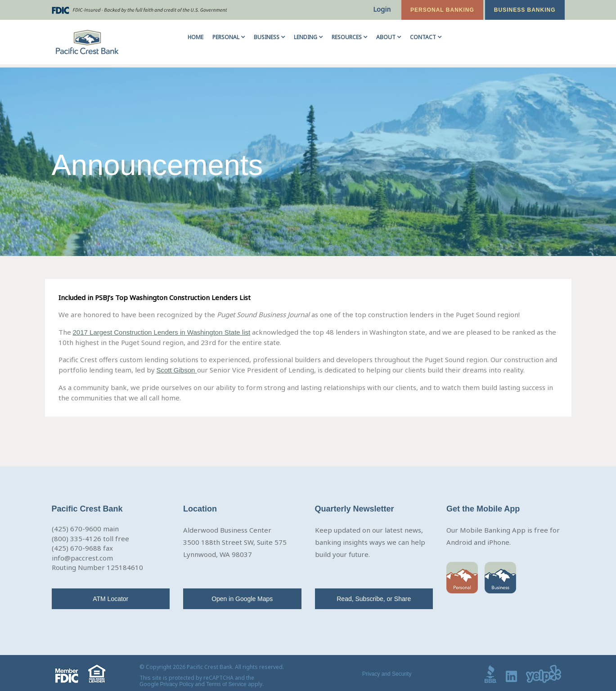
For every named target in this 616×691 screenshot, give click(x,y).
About (386, 37)
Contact (423, 37)
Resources (347, 37)
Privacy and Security (387, 674)
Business (267, 37)
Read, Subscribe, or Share (374, 599)
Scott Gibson (177, 370)
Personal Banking (442, 10)
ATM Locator (110, 599)
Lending (306, 37)
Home (196, 37)
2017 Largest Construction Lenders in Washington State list (162, 332)
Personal (226, 37)
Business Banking (525, 10)
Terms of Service (226, 684)
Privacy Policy (177, 684)
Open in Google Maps (242, 599)
